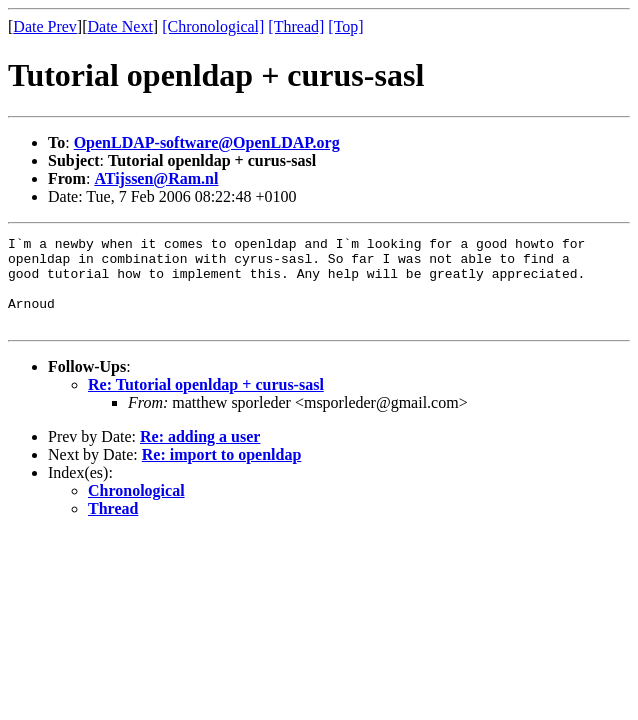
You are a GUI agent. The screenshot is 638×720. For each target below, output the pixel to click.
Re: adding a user (200, 454)
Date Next (120, 26)
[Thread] (296, 26)
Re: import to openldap (222, 472)
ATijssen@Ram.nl (156, 178)
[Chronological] (213, 26)
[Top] (345, 26)
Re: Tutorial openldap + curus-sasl (206, 402)
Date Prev (45, 26)
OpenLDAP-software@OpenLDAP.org (207, 142)
